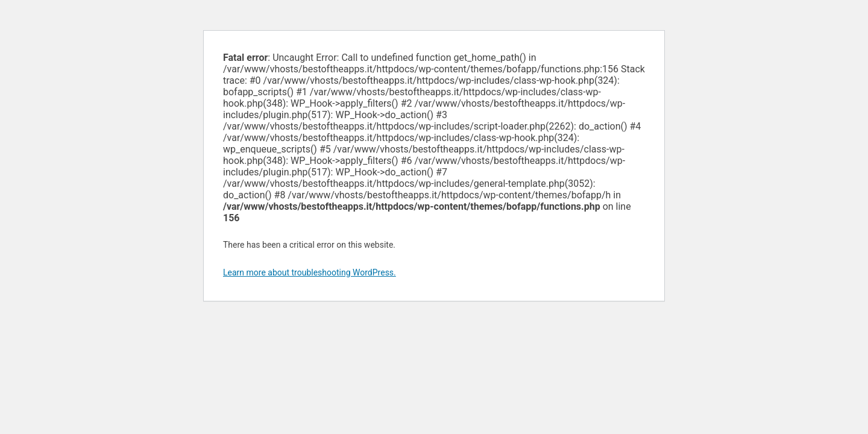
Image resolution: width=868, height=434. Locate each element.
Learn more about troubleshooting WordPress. (310, 272)
